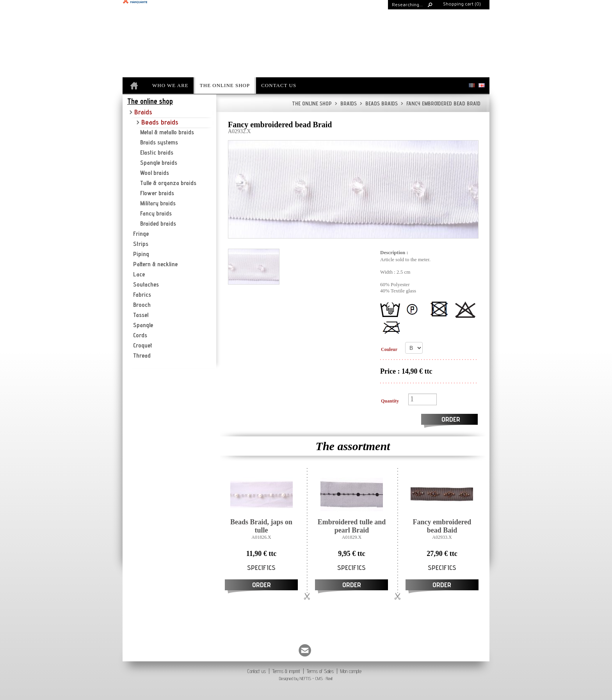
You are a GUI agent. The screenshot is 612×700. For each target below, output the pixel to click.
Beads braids (379, 103)
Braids (346, 103)
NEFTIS (305, 678)
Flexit (329, 678)
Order (451, 419)
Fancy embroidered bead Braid (441, 103)
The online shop (312, 103)
